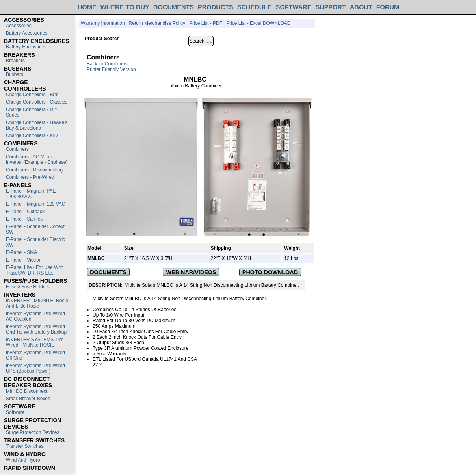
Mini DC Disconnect (27, 391)
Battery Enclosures (26, 47)
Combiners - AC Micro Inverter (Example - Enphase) (37, 160)
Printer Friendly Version (111, 69)
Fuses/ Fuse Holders (28, 287)
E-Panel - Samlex (24, 219)
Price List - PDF (206, 23)
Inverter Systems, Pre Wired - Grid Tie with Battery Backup (37, 329)
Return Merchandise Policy (157, 23)
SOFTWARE (294, 7)
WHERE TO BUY (125, 7)
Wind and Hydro (23, 460)
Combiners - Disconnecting (34, 170)
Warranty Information (103, 23)
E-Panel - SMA (21, 252)
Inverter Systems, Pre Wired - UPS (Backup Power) (37, 368)
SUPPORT (330, 7)
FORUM (388, 7)
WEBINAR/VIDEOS (191, 272)
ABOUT (361, 7)
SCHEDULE (255, 7)
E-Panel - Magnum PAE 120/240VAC (31, 194)
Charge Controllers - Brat (32, 95)
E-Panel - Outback (25, 212)
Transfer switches (25, 446)
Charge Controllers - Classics (37, 102)
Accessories (19, 26)
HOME (87, 7)
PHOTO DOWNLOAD (270, 272)
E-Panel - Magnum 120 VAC (36, 204)
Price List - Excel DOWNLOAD (258, 23)
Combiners (17, 149)
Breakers (15, 61)
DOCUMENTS (174, 7)
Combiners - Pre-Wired (30, 177)
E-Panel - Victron (24, 260)
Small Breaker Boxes (28, 399)
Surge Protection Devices (33, 432)
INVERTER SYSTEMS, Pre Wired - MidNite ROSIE (35, 342)
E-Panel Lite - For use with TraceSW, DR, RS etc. (35, 270)
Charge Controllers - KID (32, 135)
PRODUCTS (216, 7)
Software (15, 412)
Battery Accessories (27, 33)
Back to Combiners (107, 64)
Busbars (15, 74)
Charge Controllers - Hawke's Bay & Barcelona (37, 125)
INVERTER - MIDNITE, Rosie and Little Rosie (37, 303)
